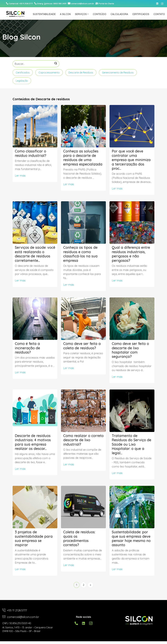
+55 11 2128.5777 (15, 610)
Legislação (22, 81)
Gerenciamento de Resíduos (118, 72)
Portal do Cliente (105, 4)
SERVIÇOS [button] (81, 14)
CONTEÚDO (100, 14)
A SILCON (65, 14)
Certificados (23, 72)
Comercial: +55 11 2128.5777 (19, 4)
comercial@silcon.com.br (81, 4)
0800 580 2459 (50, 4)
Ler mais (20, 176)
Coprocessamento (49, 72)
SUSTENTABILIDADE (44, 14)
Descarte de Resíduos (81, 72)
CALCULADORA (119, 14)
